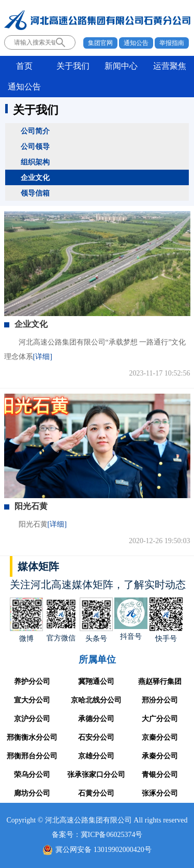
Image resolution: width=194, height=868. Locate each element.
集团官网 (100, 43)
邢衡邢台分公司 (32, 756)
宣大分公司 (32, 700)
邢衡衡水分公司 (32, 737)
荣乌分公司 (32, 775)
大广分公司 (160, 719)
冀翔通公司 (96, 682)
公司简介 (35, 131)
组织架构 (35, 162)
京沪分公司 (32, 719)
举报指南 (172, 43)
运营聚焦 (170, 66)
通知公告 (136, 43)
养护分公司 (32, 682)
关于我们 (73, 66)
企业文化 (35, 177)
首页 (24, 66)
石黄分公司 (96, 793)
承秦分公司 (160, 756)
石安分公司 (96, 737)
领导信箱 (35, 193)
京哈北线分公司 (96, 700)
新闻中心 (121, 66)
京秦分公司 (160, 737)
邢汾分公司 (160, 700)
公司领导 (35, 146)
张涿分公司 (160, 793)
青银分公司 (160, 775)
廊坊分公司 (32, 793)
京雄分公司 (96, 756)
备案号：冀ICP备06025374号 (97, 835)
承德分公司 (96, 719)
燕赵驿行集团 (160, 682)
